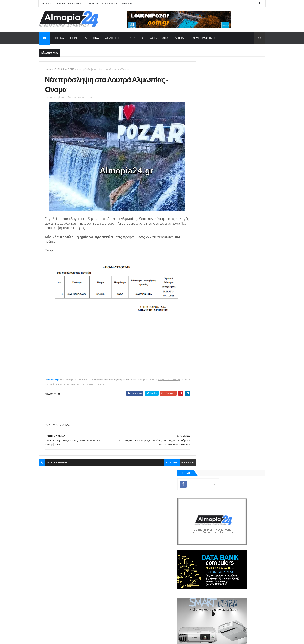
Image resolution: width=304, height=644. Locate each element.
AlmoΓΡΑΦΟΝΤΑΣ (205, 38)
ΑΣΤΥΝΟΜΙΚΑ (159, 38)
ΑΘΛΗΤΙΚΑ (112, 38)
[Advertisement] (115, 412)
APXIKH (47, 3)
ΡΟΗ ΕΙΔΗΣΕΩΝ (213, 449)
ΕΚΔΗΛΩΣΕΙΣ (135, 38)
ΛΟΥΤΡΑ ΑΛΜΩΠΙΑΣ (64, 69)
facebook (179, 464)
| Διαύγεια (92, 3)
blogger (163, 464)
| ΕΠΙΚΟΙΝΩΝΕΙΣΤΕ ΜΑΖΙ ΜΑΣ (117, 3)
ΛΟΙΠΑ (179, 38)
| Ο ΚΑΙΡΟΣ (59, 3)
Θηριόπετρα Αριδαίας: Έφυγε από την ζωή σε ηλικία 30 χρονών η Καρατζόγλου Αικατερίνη (238, 310)
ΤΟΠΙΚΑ (59, 38)
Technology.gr (100, 638)
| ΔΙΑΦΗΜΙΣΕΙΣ (76, 3)
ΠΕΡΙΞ (74, 38)
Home (48, 69)
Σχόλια (248, 449)
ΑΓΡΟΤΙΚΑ (92, 38)
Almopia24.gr (53, 381)
